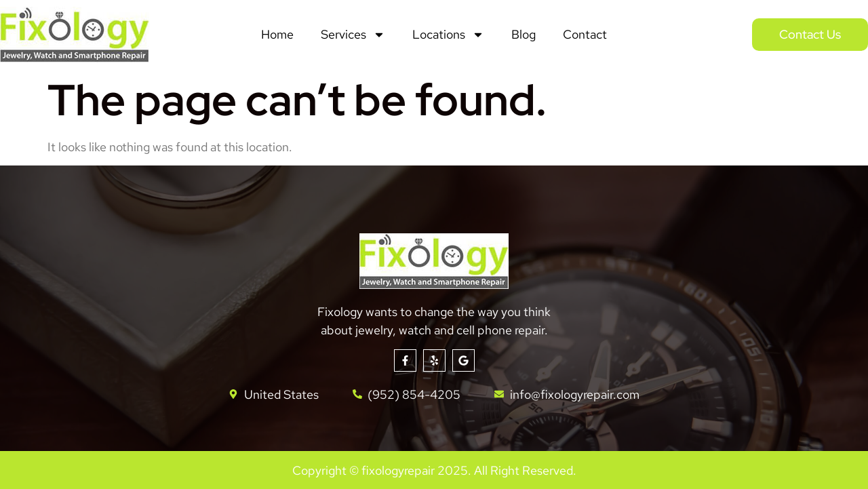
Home (277, 34)
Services (353, 35)
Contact (585, 34)
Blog (524, 34)
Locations (448, 35)
